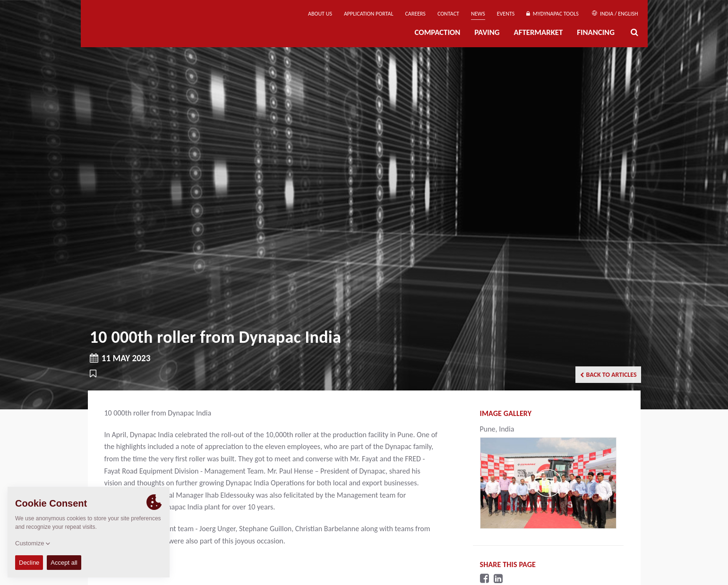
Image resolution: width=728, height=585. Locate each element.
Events (506, 14)
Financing (596, 32)
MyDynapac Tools (552, 14)
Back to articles (608, 375)
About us (320, 14)
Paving (487, 32)
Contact (448, 14)
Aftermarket (539, 32)
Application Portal (369, 14)
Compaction (438, 32)
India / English (615, 14)
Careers (415, 14)
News (478, 14)
